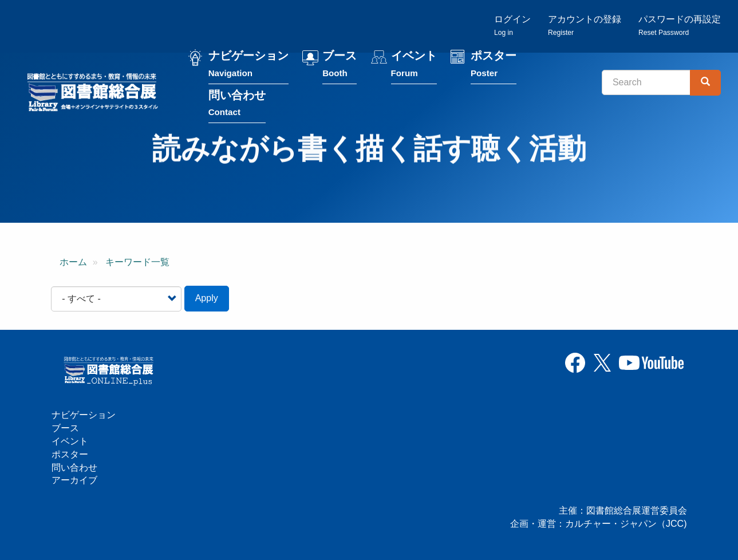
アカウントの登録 (585, 26)
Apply (207, 299)
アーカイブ (74, 480)
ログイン (512, 26)
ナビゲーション (251, 68)
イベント (416, 68)
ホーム (73, 263)
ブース (342, 68)
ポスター (496, 68)
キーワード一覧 (137, 263)
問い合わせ (239, 107)
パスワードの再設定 (680, 26)
